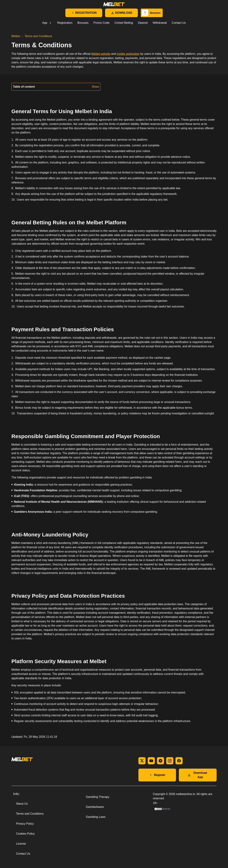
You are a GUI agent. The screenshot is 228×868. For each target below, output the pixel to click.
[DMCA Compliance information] (163, 810)
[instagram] (170, 761)
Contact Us (179, 23)
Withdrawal (160, 23)
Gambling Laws (96, 817)
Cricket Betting (124, 23)
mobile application (128, 54)
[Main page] (114, 4)
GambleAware (95, 807)
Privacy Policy (25, 824)
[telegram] (160, 761)
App (45, 23)
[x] (142, 761)
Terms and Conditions (30, 814)
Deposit (143, 23)
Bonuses (83, 23)
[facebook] (179, 761)
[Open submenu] (50, 23)
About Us (22, 804)
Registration (65, 23)
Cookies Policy (25, 834)
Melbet (16, 36)
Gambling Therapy (98, 797)
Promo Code (102, 23)
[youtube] (151, 761)
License (21, 844)
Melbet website (101, 54)
